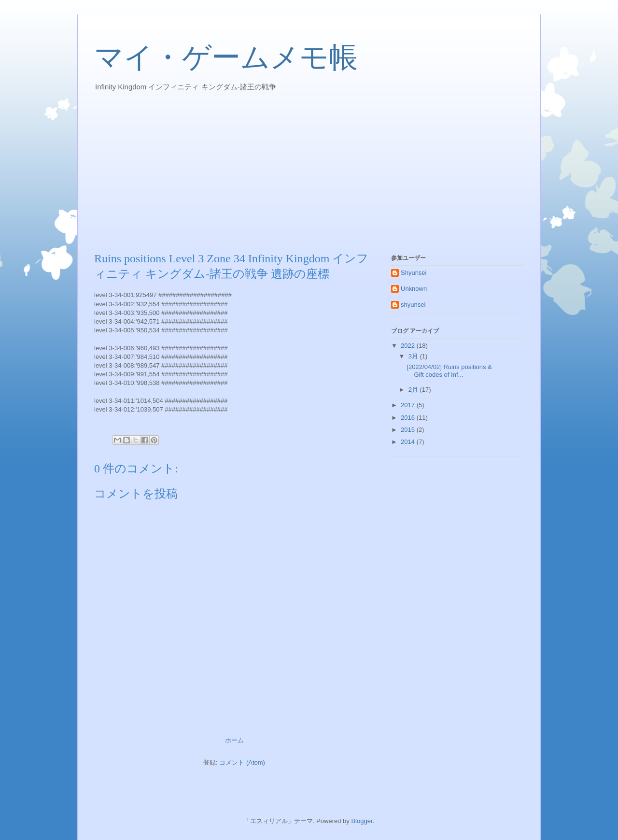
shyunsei (413, 305)
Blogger (362, 821)
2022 (409, 346)
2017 (409, 405)
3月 (414, 356)
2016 (409, 418)
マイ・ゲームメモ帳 (226, 57)
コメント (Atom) (242, 762)
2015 (409, 430)
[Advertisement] (309, 171)
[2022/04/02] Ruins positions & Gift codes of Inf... (449, 371)
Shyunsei (414, 273)
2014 (409, 442)
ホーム (234, 740)
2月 (414, 390)
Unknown (414, 289)
